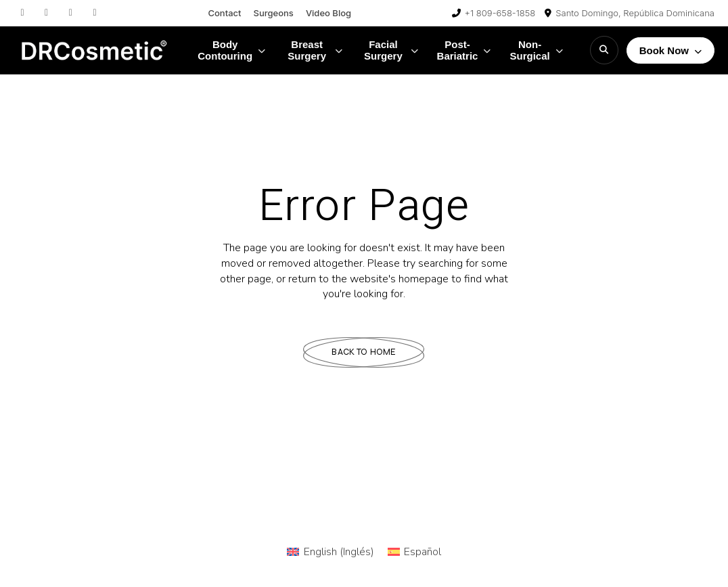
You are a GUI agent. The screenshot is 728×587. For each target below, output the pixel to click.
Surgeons (274, 13)
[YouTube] (95, 13)
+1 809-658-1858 (500, 13)
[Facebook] (47, 13)
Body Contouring (231, 50)
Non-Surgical (536, 50)
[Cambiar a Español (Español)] (414, 552)
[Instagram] (22, 13)
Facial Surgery (391, 50)
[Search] (604, 50)
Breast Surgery (315, 50)
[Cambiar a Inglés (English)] (330, 552)
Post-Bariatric (464, 50)
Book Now (670, 50)
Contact (224, 13)
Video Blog (328, 13)
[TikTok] (70, 13)
